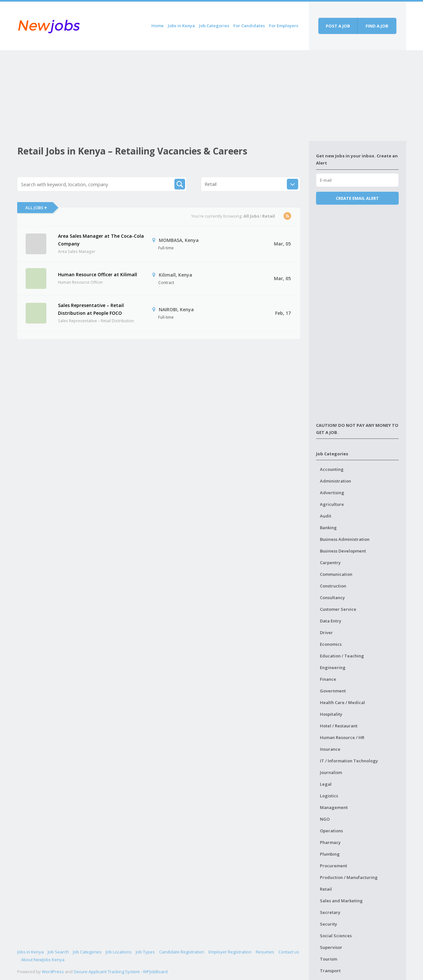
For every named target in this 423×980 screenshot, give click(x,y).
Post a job (338, 26)
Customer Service (338, 609)
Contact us (289, 952)
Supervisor (331, 947)
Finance (328, 679)
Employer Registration (230, 952)
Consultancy (332, 598)
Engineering (333, 667)
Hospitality (331, 714)
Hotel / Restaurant (339, 726)
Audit (326, 516)
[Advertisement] (163, 96)
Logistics (329, 796)
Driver (326, 632)
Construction (333, 586)
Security (329, 924)
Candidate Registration (182, 952)
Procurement (334, 866)
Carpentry (330, 563)
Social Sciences (336, 936)
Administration (335, 481)
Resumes (265, 952)
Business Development (343, 551)
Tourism (329, 959)
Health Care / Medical (342, 702)
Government (333, 691)
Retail (326, 889)
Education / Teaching (342, 656)
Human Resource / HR (342, 737)
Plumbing (330, 854)
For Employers (284, 26)
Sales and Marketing (341, 901)
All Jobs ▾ (36, 208)
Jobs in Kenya (181, 26)
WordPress (53, 972)
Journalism (331, 772)
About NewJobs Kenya (43, 960)
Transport (330, 971)
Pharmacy (330, 842)
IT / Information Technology (349, 761)
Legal (326, 784)
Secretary (330, 912)
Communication (336, 574)
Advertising (332, 493)
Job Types (145, 952)
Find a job (377, 26)
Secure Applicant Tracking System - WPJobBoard (121, 972)
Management (334, 807)
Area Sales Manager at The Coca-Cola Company (101, 240)
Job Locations (119, 952)
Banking (328, 528)
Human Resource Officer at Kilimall (98, 274)
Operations (331, 831)
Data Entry (331, 621)
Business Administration (345, 539)
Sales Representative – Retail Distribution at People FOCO (91, 309)
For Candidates (249, 26)
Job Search (58, 952)
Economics (331, 644)
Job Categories (214, 26)
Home (158, 26)
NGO (325, 819)
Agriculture (332, 504)
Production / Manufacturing (349, 877)
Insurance (330, 749)
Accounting (332, 469)
